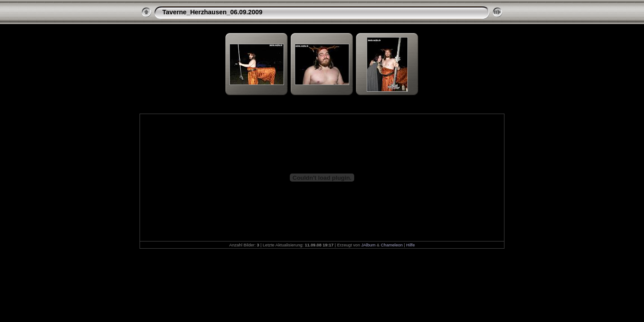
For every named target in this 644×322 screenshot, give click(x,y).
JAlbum (369, 245)
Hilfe (410, 245)
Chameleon (392, 245)
